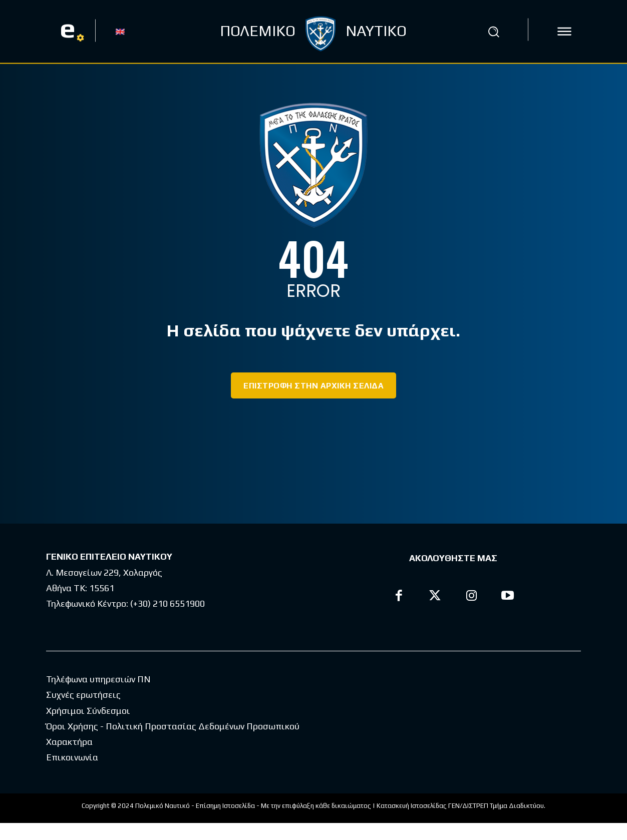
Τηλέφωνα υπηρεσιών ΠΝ (98, 696)
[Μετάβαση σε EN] (120, 31)
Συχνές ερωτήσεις (83, 712)
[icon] (564, 32)
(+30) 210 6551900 (168, 603)
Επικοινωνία (72, 774)
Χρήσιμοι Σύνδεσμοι (88, 728)
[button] (494, 32)
